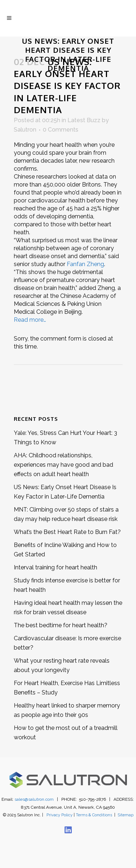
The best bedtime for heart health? (61, 625)
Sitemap (125, 815)
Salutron (25, 130)
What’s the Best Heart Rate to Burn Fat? (67, 532)
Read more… (30, 320)
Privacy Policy (59, 815)
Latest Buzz (84, 120)
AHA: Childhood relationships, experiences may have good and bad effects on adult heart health (63, 465)
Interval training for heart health (55, 567)
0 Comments (61, 130)
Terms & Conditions (94, 815)
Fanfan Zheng (85, 264)
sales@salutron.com (34, 799)
